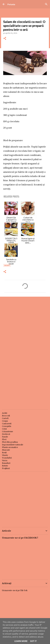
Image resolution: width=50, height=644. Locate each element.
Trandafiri (7, 458)
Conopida (7, 426)
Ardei (5, 413)
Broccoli (6, 416)
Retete (5, 466)
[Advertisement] (25, 325)
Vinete (5, 455)
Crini (4, 429)
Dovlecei (6, 434)
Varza (5, 460)
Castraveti (7, 424)
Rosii (4, 453)
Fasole (5, 437)
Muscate (6, 450)
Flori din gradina (10, 442)
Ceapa (5, 421)
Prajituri (6, 468)
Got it (33, 641)
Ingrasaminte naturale (13, 445)
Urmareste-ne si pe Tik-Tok (15, 590)
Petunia (11, 4)
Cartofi (5, 418)
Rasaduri (6, 463)
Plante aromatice (10, 447)
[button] (5, 39)
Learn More (21, 641)
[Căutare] (46, 4)
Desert (7, 265)
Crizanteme (7, 431)
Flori (4, 439)
